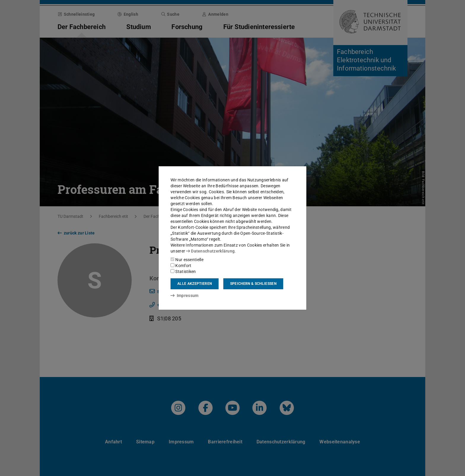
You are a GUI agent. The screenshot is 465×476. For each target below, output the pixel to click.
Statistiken (183, 271)
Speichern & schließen (253, 284)
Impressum (185, 295)
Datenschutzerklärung (210, 251)
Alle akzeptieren (195, 284)
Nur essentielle (187, 260)
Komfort (181, 266)
